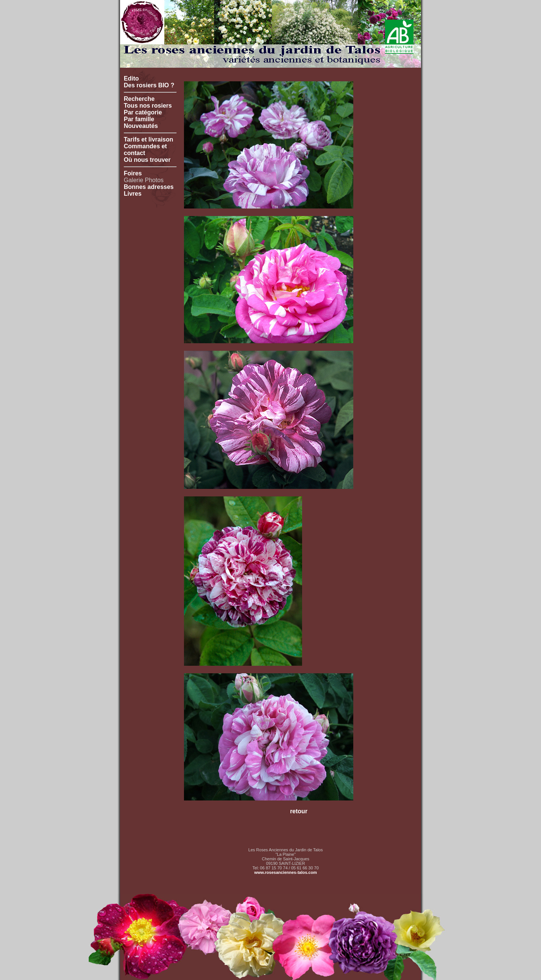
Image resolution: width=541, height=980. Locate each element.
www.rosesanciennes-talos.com (286, 872)
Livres (133, 194)
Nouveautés (141, 126)
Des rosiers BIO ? (149, 85)
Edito (131, 78)
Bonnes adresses (149, 187)
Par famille (139, 119)
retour (299, 811)
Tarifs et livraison (148, 139)
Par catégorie (143, 112)
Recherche (139, 99)
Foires (133, 173)
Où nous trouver (147, 160)
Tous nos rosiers (148, 106)
